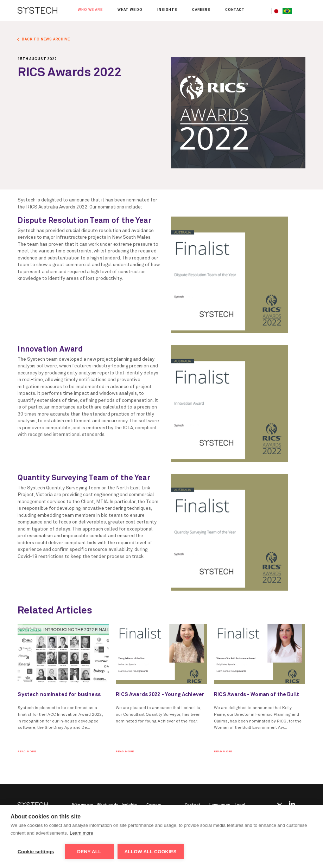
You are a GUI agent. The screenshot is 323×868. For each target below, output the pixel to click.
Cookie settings (36, 852)
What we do (130, 10)
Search (262, 10)
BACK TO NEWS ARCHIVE (46, 39)
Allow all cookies (151, 852)
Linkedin (292, 804)
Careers (201, 10)
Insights (167, 10)
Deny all (89, 852)
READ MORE (27, 752)
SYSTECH (37, 10)
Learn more (81, 833)
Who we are (90, 10)
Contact (235, 10)
